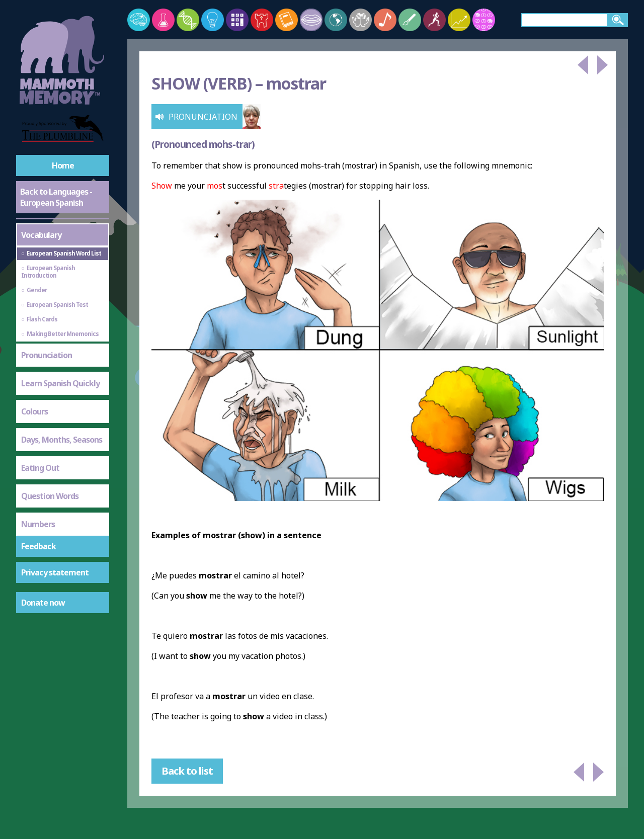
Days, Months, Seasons (62, 440)
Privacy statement (55, 572)
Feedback (38, 546)
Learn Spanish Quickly (60, 383)
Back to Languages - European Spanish (56, 197)
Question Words (50, 496)
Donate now (43, 603)
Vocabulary (41, 235)
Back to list (187, 771)
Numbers (38, 524)
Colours (34, 411)
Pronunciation (47, 355)
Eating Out (40, 468)
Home (63, 165)
